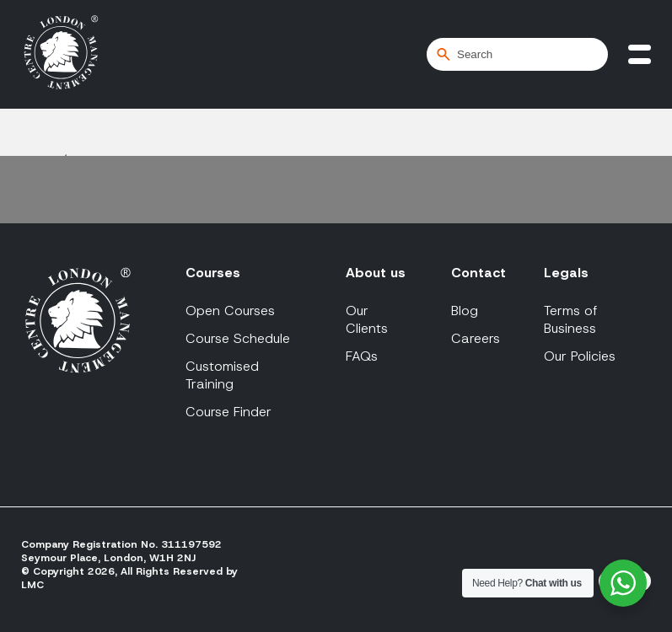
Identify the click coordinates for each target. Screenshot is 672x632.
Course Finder (228, 412)
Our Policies (580, 356)
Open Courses (230, 311)
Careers (476, 338)
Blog (465, 311)
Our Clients (367, 319)
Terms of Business (571, 319)
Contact (478, 273)
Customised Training (222, 375)
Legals (566, 273)
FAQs (362, 356)
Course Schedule (238, 338)
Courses (213, 273)
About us (376, 273)
